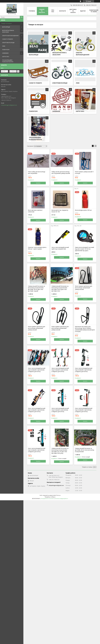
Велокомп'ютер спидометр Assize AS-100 (60, 211)
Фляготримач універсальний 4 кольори (84, 173)
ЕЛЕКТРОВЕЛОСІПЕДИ (8, 43)
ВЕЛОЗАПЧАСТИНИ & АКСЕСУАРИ (8, 31)
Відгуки (83, 11)
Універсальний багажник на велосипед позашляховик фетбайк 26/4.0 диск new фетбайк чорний (36, 289)
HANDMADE (5, 53)
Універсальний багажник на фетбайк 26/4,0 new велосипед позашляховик (84, 450)
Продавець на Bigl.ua (50, 497)
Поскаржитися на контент (47, 499)
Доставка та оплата (73, 11)
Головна (32, 11)
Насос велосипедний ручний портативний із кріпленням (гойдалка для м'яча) (37, 370)
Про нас (53, 11)
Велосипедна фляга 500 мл (83, 210)
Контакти (63, 11)
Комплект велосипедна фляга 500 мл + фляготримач (37, 248)
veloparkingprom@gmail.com (9, 105)
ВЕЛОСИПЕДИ (6, 27)
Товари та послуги (6, 23)
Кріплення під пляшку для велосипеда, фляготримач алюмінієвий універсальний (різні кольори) (85, 329)
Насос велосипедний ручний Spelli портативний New (60, 248)
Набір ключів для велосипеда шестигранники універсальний (61, 173)
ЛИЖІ (4, 46)
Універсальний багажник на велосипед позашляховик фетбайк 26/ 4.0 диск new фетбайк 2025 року (60, 451)
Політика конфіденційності (61, 499)
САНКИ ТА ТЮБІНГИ (8, 39)
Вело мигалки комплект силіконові (35, 211)
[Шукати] (22, 17)
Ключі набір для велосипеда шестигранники (37, 173)
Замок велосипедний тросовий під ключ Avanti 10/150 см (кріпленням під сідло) (84, 249)
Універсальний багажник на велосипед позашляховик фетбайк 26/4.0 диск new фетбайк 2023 (60, 289)
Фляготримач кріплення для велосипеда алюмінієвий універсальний (84, 288)
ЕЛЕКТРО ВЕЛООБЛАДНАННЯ (10, 36)
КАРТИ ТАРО (6, 57)
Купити (38, 183)
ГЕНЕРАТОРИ (6, 50)
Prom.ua (58, 495)
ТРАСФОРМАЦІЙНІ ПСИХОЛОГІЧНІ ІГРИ (8, 61)
